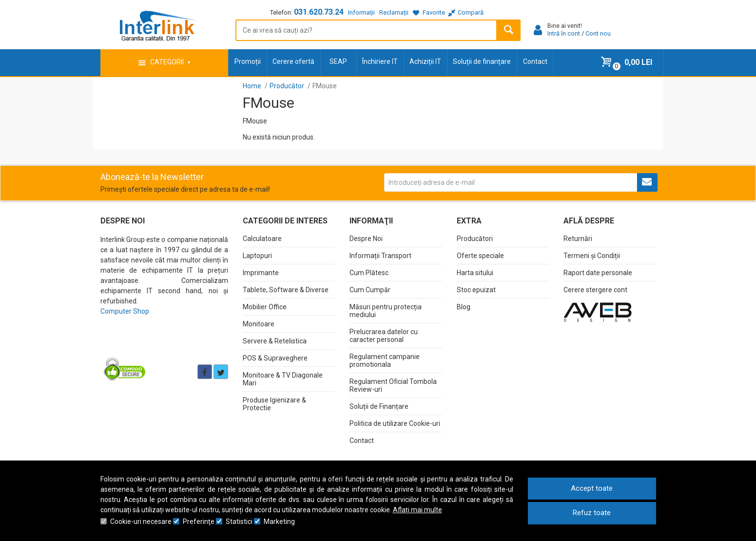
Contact (535, 61)
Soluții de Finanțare (379, 406)
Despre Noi (366, 239)
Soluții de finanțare (482, 61)
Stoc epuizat (476, 290)
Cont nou (598, 33)
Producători (475, 239)
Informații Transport (380, 256)
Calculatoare (262, 239)
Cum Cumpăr (370, 290)
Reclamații (394, 12)
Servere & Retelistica (275, 341)
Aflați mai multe (417, 510)
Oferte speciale (480, 256)
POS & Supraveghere (275, 358)
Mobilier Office (265, 307)
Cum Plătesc (369, 273)
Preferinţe (199, 521)
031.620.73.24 (319, 12)
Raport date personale (598, 273)
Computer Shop (125, 311)
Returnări (578, 239)
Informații (361, 12)
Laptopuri (257, 256)
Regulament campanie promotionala (385, 361)
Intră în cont (564, 33)
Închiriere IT (380, 61)
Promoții (248, 61)
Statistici (239, 521)
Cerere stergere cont (595, 290)
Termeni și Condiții (592, 256)
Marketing (279, 521)
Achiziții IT (425, 61)
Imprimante (261, 273)
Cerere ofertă (293, 61)
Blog (464, 307)
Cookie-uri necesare (141, 521)
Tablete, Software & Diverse (286, 290)
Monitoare (259, 324)
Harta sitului (475, 273)
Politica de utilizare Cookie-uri (395, 423)
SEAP (338, 61)
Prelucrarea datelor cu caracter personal (384, 336)
